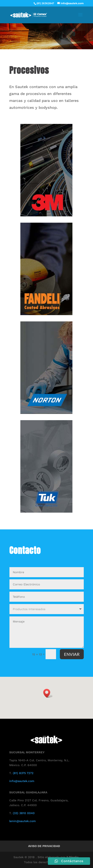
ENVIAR (72, 654)
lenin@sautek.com (22, 821)
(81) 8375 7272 (23, 773)
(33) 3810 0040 (24, 813)
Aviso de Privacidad (44, 846)
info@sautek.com (22, 781)
